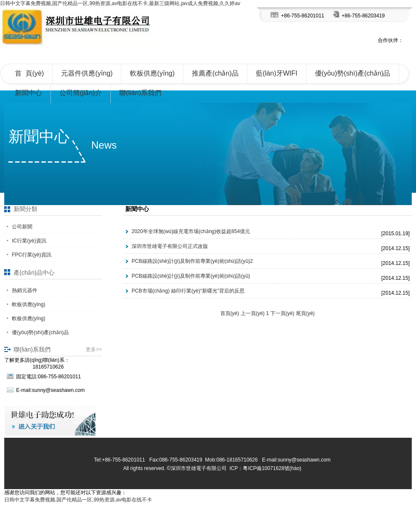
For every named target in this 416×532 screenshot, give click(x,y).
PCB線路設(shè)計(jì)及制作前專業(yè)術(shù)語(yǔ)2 (192, 261)
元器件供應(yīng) (87, 73)
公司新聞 (22, 227)
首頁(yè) (230, 313)
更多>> (94, 349)
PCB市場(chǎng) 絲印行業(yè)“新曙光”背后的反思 (188, 291)
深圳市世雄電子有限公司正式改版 (170, 246)
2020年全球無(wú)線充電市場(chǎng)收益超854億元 (191, 231)
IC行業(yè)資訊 (29, 241)
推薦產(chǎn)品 (215, 73)
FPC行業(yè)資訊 (32, 255)
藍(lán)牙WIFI (277, 73)
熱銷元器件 (25, 290)
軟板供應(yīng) (152, 73)
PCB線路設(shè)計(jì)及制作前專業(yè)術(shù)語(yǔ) (191, 276)
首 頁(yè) (29, 73)
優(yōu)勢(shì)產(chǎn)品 (353, 73)
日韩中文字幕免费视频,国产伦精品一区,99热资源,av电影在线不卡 (78, 500)
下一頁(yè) (282, 313)
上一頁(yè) (253, 313)
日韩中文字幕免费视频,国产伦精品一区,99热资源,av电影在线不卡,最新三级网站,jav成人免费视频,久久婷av (120, 3)
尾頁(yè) (305, 313)
